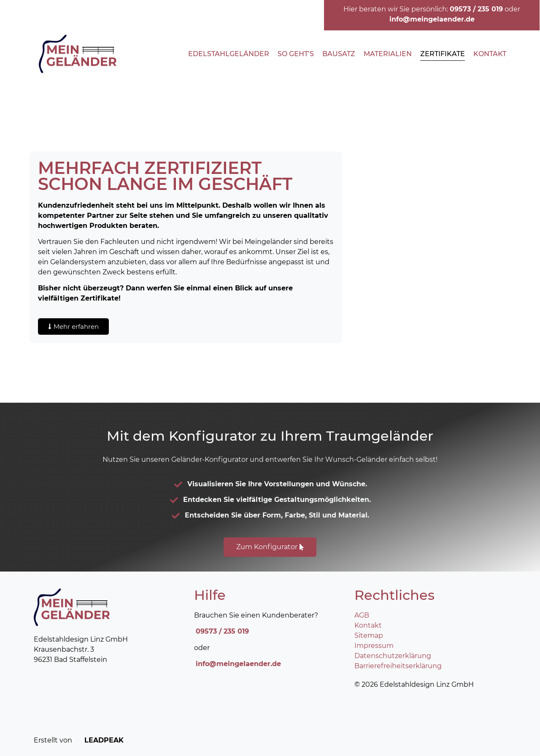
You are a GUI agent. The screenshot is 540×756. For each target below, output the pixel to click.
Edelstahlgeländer (229, 54)
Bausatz (339, 54)
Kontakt (490, 54)
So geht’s (296, 54)
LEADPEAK (99, 740)
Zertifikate (443, 54)
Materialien (388, 54)
